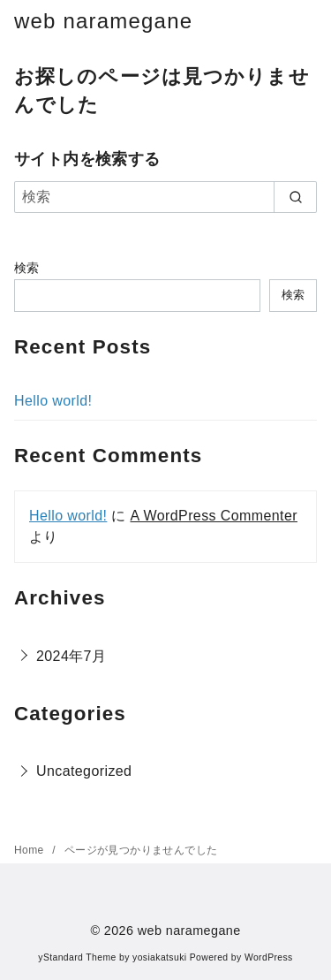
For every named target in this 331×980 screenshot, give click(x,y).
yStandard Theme (77, 957)
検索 (27, 268)
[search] (295, 197)
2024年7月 (71, 656)
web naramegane (103, 21)
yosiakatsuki (159, 957)
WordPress (269, 957)
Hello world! (53, 401)
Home (30, 850)
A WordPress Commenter (214, 516)
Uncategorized (84, 771)
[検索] (165, 197)
